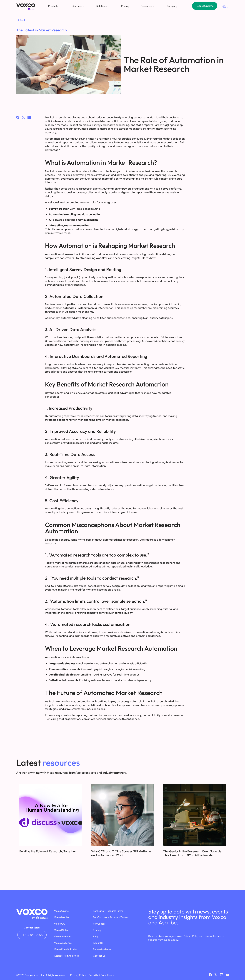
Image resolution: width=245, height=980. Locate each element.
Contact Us (99, 956)
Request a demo (205, 6)
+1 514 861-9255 (32, 935)
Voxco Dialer (61, 930)
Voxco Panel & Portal (66, 949)
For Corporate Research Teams (110, 917)
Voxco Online (61, 911)
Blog (95, 936)
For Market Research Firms (108, 911)
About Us (98, 943)
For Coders (99, 924)
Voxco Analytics (63, 936)
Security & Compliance (101, 975)
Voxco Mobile (61, 917)
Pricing (125, 6)
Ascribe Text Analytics (66, 956)
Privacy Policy (191, 936)
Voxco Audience (63, 943)
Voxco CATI (60, 924)
